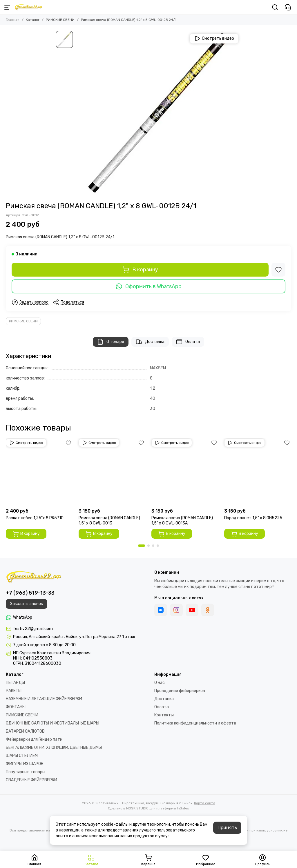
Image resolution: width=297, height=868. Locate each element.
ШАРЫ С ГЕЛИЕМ (22, 756)
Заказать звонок (27, 604)
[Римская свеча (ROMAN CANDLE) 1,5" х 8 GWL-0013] (112, 472)
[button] (142, 546)
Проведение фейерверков (180, 691)
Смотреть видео (214, 39)
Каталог (33, 20)
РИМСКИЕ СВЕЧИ (60, 20)
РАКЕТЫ (14, 691)
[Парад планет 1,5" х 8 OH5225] (258, 472)
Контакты (164, 715)
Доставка (150, 342)
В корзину (140, 270)
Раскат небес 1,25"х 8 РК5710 (35, 518)
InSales (183, 808)
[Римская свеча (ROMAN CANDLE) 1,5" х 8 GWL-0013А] (185, 472)
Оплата (188, 342)
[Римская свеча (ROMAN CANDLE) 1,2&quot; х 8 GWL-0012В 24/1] (159, 113)
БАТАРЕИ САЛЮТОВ (25, 731)
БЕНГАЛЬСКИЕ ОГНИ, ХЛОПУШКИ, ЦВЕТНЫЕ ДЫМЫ (54, 748)
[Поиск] (275, 7)
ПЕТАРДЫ (15, 683)
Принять (227, 828)
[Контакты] (288, 7)
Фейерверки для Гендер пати (34, 739)
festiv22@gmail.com (33, 629)
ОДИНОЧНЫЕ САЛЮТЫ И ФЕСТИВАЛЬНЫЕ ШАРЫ (52, 723)
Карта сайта (205, 803)
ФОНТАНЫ (16, 707)
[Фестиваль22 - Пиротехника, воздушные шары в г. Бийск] (28, 7)
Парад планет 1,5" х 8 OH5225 (253, 518)
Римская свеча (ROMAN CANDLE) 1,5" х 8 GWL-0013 (109, 521)
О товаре (111, 342)
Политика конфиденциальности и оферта (195, 723)
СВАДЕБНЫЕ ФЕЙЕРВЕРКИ (31, 780)
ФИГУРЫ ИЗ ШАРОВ (25, 764)
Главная (13, 20)
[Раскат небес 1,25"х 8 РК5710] (39, 472)
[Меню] (7, 7)
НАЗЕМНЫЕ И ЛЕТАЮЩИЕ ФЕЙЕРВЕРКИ (44, 699)
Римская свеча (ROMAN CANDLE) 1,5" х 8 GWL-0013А (182, 521)
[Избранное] (278, 270)
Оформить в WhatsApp (148, 286)
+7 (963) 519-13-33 (30, 593)
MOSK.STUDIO (137, 808)
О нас (160, 683)
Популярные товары (26, 772)
